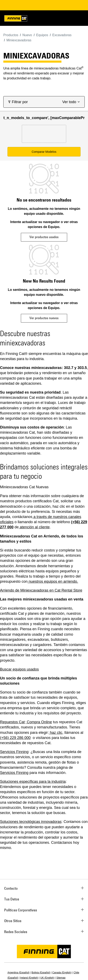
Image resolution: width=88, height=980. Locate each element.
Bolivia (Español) (41, 973)
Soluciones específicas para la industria (33, 782)
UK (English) (47, 978)
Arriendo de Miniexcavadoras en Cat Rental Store (41, 590)
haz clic (56, 733)
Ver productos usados (44, 237)
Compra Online (39, 722)
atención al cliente (35, 527)
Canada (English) (62, 973)
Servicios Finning (14, 752)
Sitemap (61, 978)
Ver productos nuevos (44, 318)
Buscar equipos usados (19, 669)
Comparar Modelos (44, 152)
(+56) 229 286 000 (15, 738)
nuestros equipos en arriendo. (53, 581)
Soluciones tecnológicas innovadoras (31, 822)
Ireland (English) (29, 978)
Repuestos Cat (12, 722)
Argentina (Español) (18, 973)
